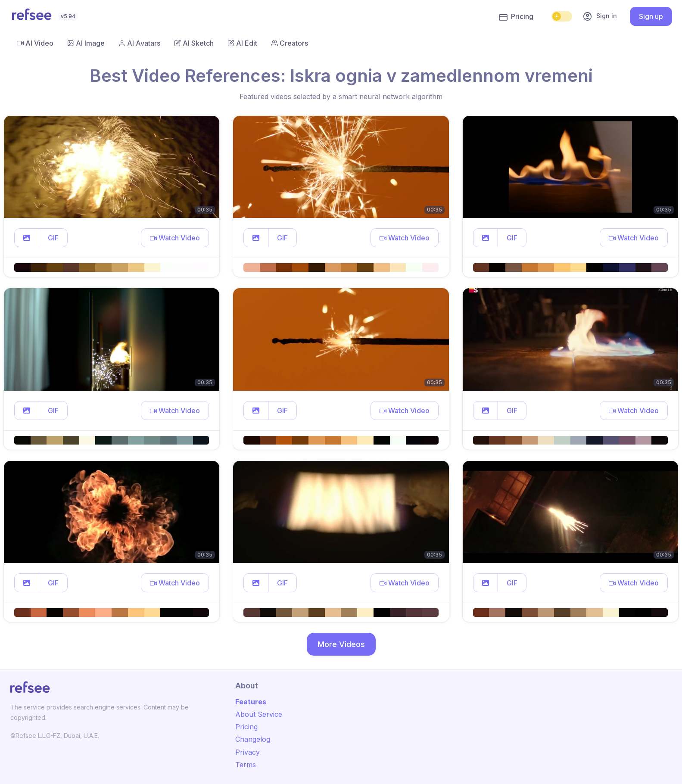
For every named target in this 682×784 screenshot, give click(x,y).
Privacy (248, 752)
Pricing (516, 17)
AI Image (86, 43)
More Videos (341, 644)
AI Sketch (194, 43)
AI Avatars (139, 43)
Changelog (253, 739)
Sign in (600, 16)
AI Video (35, 43)
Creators (290, 43)
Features (251, 702)
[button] (27, 238)
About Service (259, 714)
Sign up (651, 16)
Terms (246, 765)
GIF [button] (53, 238)
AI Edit (242, 43)
